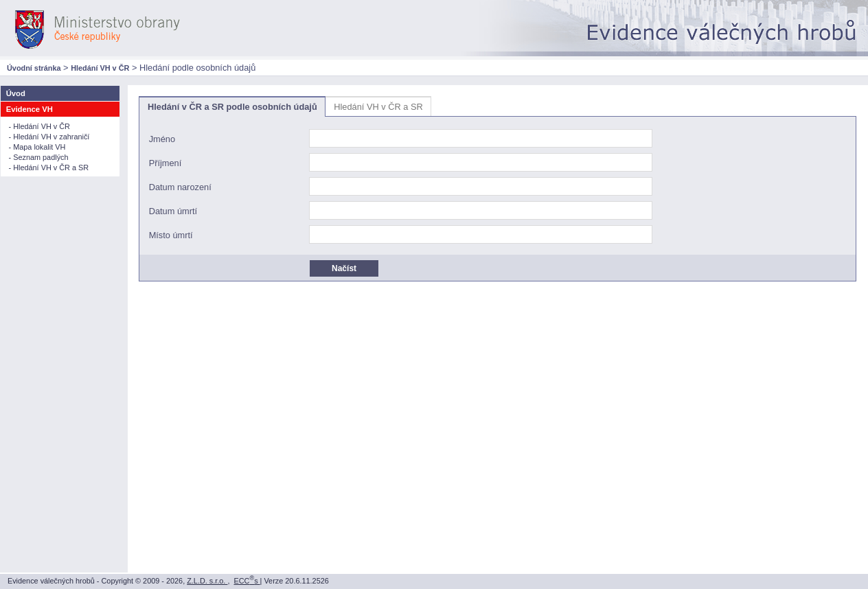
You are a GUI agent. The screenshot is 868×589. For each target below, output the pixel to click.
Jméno (162, 140)
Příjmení (165, 164)
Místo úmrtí (171, 236)
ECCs (247, 581)
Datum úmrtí (173, 212)
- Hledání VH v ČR (39, 126)
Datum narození (180, 188)
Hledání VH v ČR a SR (378, 107)
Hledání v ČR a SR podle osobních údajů (232, 107)
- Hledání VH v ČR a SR (49, 168)
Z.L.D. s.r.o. (207, 581)
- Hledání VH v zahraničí (49, 137)
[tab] (232, 106)
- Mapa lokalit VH (37, 147)
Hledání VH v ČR (100, 68)
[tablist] (497, 189)
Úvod (16, 93)
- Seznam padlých (39, 157)
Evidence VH (30, 109)
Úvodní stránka (34, 68)
